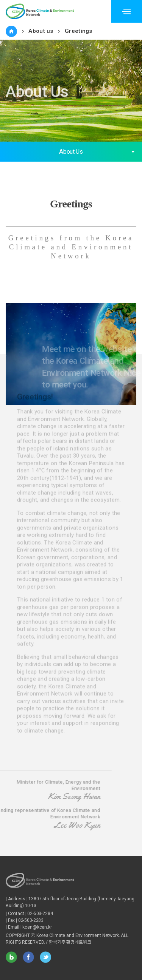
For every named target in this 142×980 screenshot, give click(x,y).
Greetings (79, 31)
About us (41, 31)
